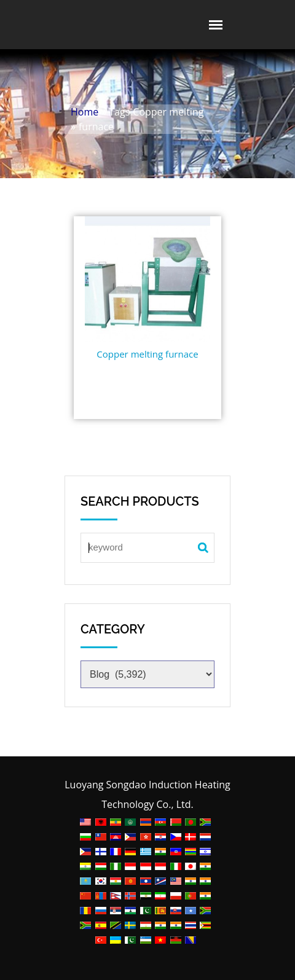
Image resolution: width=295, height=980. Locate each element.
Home (85, 112)
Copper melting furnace (147, 354)
